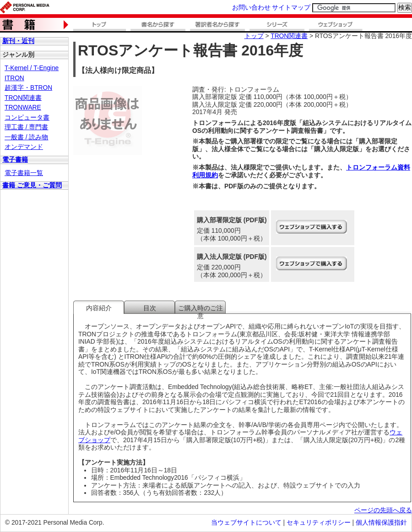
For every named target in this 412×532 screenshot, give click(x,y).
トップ (254, 36)
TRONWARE (23, 107)
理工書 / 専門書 (26, 127)
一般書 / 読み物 (26, 137)
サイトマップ (291, 8)
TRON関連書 (23, 98)
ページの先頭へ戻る (383, 510)
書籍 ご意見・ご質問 (32, 185)
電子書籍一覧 (24, 173)
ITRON (14, 78)
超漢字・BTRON (28, 88)
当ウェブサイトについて (246, 523)
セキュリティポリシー (319, 523)
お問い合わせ (251, 8)
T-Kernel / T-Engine (32, 68)
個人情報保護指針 (381, 523)
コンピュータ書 (27, 118)
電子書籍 (15, 160)
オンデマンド (24, 147)
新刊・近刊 (18, 41)
